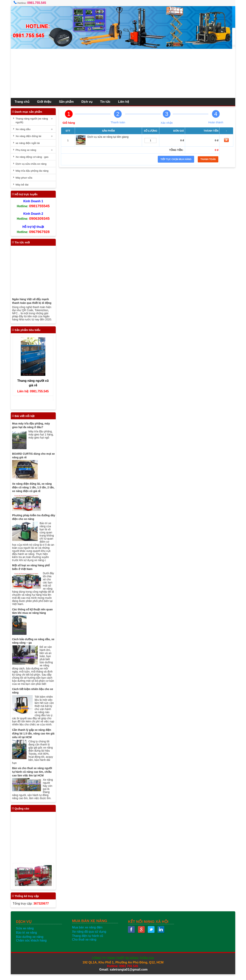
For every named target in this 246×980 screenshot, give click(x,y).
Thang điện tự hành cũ (88, 942)
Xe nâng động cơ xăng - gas (34, 157)
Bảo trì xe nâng (28, 938)
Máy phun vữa (25, 178)
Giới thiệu (46, 102)
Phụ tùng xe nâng (27, 150)
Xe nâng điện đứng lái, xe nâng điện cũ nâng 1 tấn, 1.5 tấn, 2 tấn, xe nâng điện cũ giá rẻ (35, 487)
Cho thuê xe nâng (85, 945)
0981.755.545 (38, 3)
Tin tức (107, 102)
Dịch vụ (88, 102)
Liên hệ (125, 102)
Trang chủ (24, 102)
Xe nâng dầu (25, 129)
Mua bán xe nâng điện (88, 933)
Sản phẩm (68, 102)
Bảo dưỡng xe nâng (31, 943)
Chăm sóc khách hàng (33, 946)
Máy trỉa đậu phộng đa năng (34, 171)
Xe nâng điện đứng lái (30, 136)
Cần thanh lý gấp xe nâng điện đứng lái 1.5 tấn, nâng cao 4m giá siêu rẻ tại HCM (35, 739)
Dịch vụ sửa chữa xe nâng (33, 164)
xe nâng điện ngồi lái (29, 143)
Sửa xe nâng (26, 934)
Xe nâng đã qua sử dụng (90, 937)
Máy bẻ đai (24, 185)
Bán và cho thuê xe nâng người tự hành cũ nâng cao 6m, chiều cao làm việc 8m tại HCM (34, 778)
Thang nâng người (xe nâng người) (33, 120)
